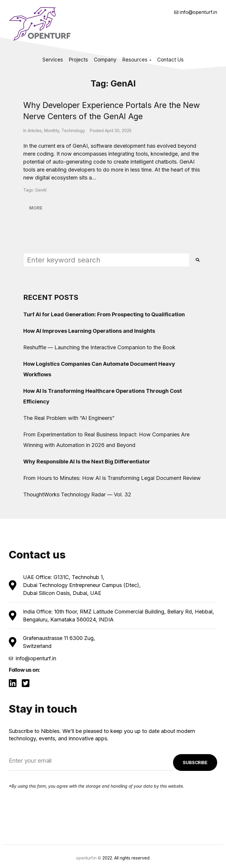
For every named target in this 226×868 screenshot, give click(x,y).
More (36, 208)
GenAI (41, 190)
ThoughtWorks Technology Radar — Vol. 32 (77, 494)
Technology (73, 130)
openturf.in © (89, 858)
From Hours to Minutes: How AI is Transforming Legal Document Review (112, 478)
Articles (35, 130)
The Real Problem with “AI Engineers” (69, 418)
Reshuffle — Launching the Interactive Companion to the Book (99, 347)
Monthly (52, 130)
